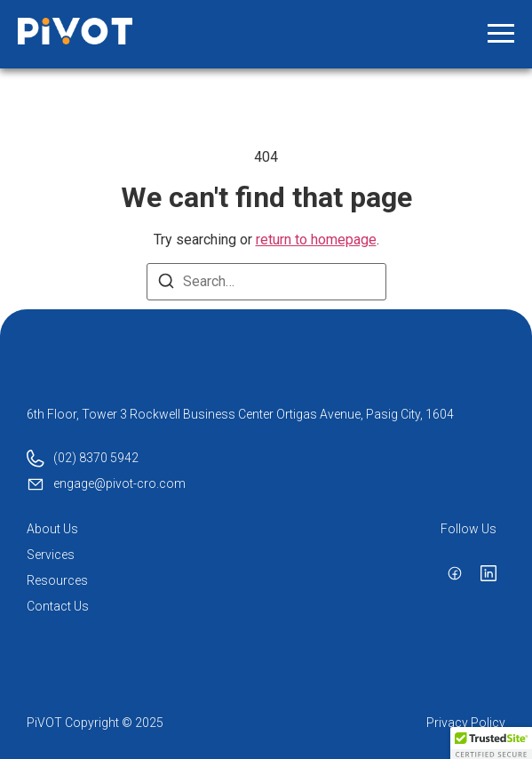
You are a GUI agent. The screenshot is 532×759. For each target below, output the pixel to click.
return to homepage (316, 240)
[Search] (166, 284)
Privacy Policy (466, 723)
